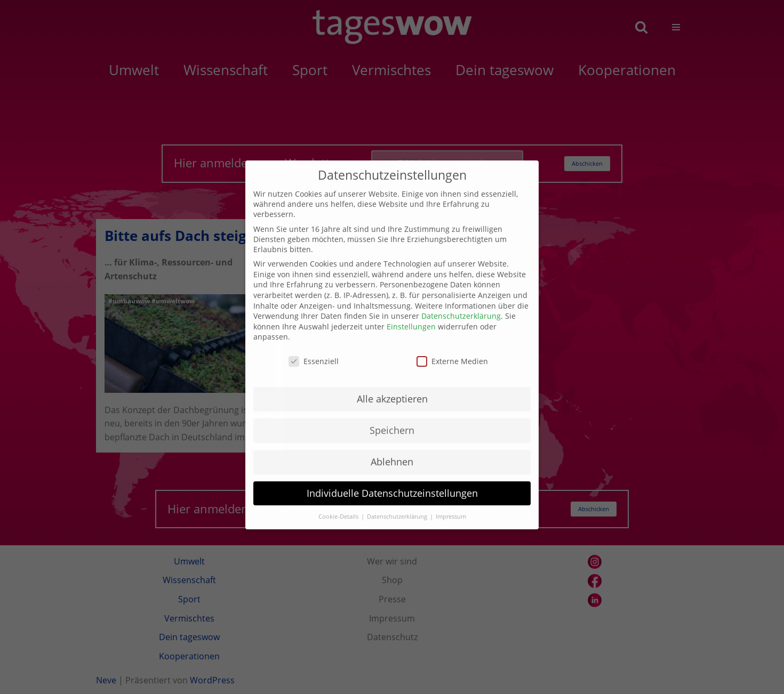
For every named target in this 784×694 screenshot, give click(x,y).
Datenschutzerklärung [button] (398, 502)
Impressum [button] (451, 502)
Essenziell (314, 347)
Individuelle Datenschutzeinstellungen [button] (392, 478)
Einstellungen (411, 312)
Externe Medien (452, 347)
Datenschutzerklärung (461, 301)
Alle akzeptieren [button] (392, 384)
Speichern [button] (392, 415)
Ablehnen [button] (392, 447)
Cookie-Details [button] (339, 502)
